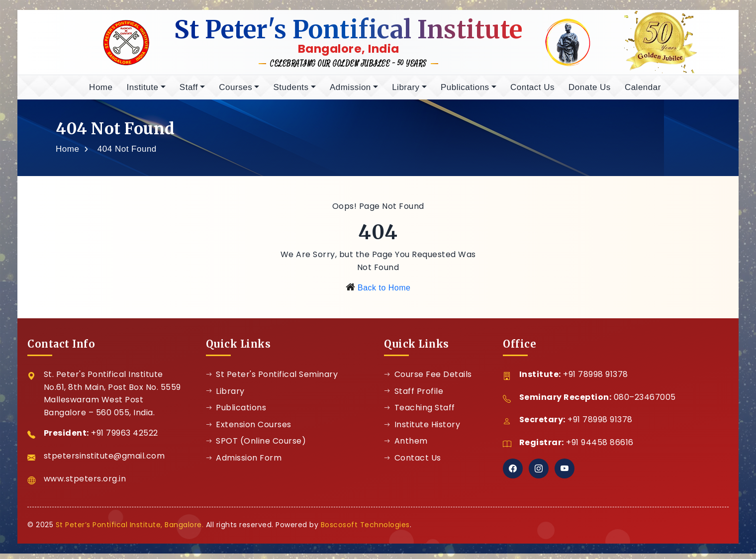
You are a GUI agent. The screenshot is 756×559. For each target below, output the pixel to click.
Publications (236, 413)
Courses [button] (236, 93)
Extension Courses (249, 430)
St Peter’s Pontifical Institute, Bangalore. (130, 530)
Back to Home (384, 294)
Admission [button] (350, 93)
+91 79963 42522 (125, 439)
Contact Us (532, 93)
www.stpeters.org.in (85, 484)
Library (225, 397)
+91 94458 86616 (600, 448)
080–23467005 (645, 403)
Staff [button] (189, 93)
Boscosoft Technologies (365, 530)
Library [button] (406, 93)
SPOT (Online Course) (256, 447)
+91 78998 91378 (596, 380)
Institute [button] (142, 93)
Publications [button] (465, 93)
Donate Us (590, 93)
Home (101, 93)
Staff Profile (414, 397)
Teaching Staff (420, 413)
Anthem (406, 447)
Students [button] (291, 93)
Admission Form (244, 463)
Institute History (422, 430)
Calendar (643, 93)
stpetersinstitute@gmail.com (104, 461)
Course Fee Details (428, 380)
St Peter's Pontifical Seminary (272, 380)
